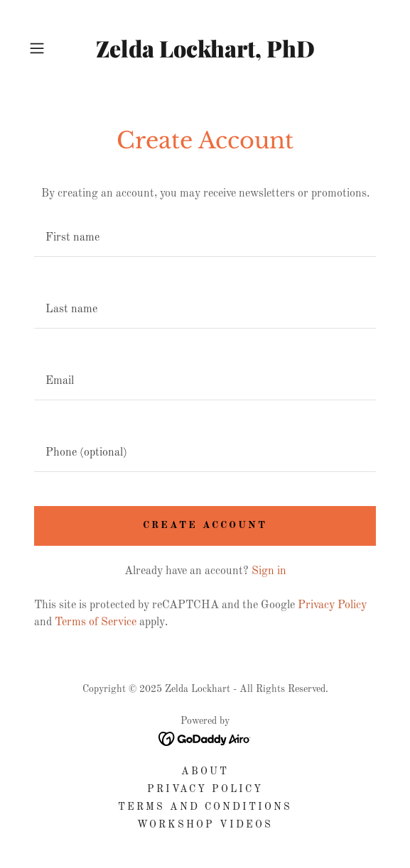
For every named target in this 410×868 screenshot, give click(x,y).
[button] (50, 48)
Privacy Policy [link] (332, 605)
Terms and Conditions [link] (205, 807)
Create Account (205, 525)
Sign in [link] (269, 571)
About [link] (205, 771)
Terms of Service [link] (96, 622)
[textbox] (205, 238)
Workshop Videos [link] (205, 825)
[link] (205, 48)
